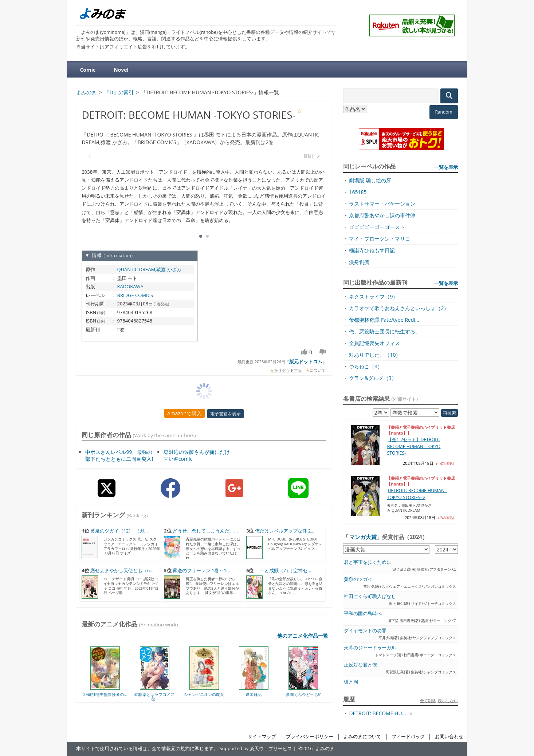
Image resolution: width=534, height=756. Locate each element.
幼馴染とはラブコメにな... (154, 696)
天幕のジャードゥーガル (370, 648)
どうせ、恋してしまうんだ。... (205, 531)
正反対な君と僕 (360, 665)
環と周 (351, 682)
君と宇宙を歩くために (368, 562)
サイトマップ (262, 737)
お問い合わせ (449, 737)
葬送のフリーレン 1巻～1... (201, 571)
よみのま (325, 749)
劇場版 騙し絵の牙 (370, 180)
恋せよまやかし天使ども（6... (122, 571)
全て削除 (428, 700)
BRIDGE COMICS (135, 295)
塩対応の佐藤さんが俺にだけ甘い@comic (197, 455)
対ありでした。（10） (375, 355)
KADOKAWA (130, 286)
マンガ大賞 (363, 537)
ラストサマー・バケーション (382, 204)
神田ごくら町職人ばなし (370, 596)
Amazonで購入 (184, 413)
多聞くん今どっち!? (303, 694)
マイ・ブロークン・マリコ (380, 239)
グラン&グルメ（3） (373, 378)
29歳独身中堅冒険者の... (105, 694)
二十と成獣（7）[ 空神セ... (283, 571)
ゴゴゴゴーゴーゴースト (377, 227)
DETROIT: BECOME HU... (377, 713)
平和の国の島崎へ (363, 613)
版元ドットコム (306, 361)
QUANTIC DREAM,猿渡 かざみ (149, 269)
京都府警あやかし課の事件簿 (382, 215)
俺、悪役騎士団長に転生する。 (385, 331)
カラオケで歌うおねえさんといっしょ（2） (399, 308)
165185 (358, 192)
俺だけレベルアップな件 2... (285, 531)
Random (443, 112)
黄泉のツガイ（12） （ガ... (119, 531)
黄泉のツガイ (358, 579)
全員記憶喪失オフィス (374, 343)
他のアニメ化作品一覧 (303, 636)
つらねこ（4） (366, 366)
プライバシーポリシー (310, 737)
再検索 (449, 413)
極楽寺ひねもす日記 (372, 250)
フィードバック (408, 737)
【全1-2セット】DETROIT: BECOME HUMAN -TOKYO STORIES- (414, 446)
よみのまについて (362, 737)
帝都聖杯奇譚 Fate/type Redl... (384, 320)
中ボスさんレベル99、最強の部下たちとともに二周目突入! (119, 455)
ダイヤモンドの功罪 (365, 631)
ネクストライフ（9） (373, 296)
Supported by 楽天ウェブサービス (256, 749)
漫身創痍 (359, 262)
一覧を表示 (446, 167)
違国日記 (254, 694)
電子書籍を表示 (225, 414)
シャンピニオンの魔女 (204, 694)
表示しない (448, 700)
